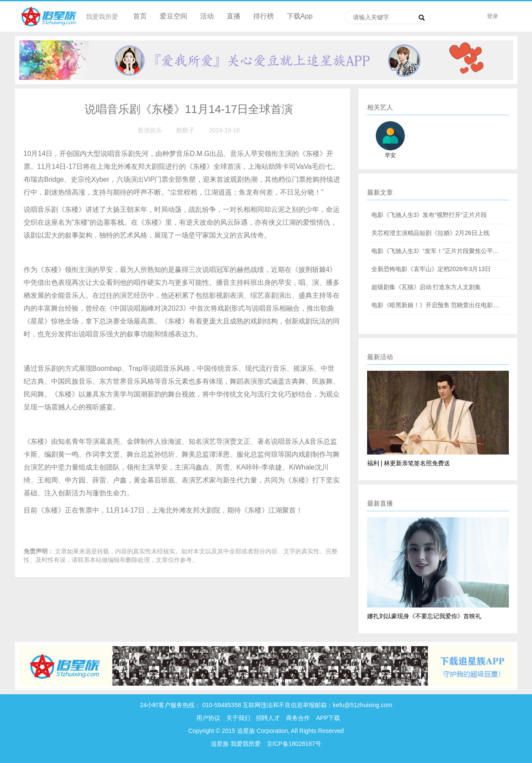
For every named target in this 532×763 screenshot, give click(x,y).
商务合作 (298, 718)
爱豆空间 (173, 16)
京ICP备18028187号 (294, 744)
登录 (492, 16)
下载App (300, 16)
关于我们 (238, 718)
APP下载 (328, 718)
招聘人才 (269, 718)
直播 (234, 16)
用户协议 (208, 718)
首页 (140, 16)
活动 (207, 16)
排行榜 (264, 16)
